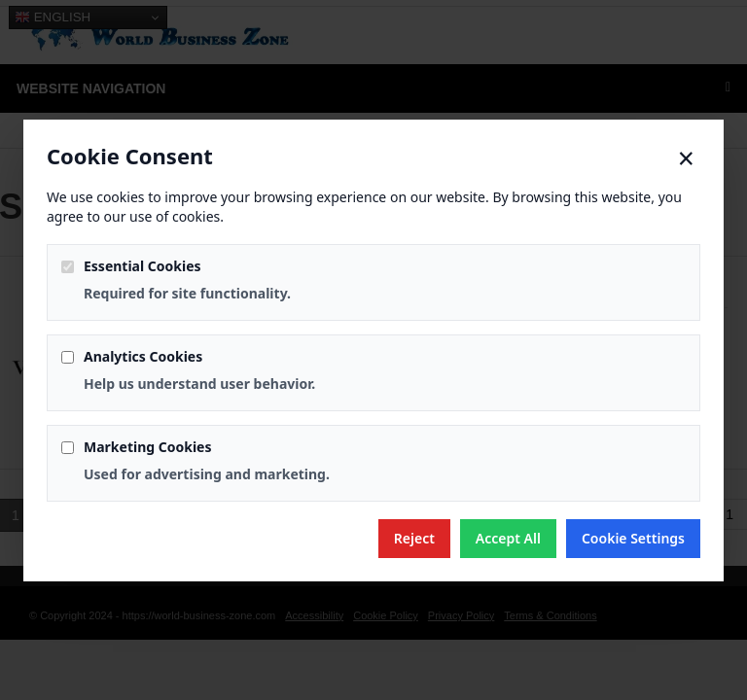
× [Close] (686, 158)
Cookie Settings (633, 538)
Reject (414, 538)
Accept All (508, 538)
